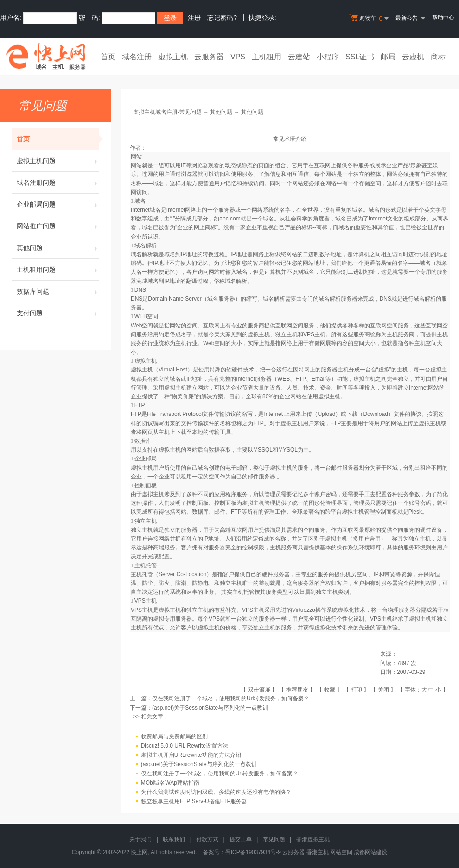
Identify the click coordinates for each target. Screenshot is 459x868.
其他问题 (58, 248)
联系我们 (174, 839)
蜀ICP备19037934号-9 (253, 852)
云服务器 (209, 57)
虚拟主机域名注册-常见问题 (167, 112)
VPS (238, 57)
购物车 (370, 19)
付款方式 (207, 839)
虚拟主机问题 (58, 161)
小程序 (328, 57)
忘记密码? (222, 18)
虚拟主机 (173, 57)
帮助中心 (443, 18)
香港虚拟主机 (313, 839)
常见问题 (274, 839)
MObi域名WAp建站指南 (170, 783)
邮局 (388, 57)
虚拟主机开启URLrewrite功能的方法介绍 (191, 755)
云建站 (299, 57)
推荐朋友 (297, 690)
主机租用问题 (58, 270)
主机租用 (267, 57)
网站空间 (341, 852)
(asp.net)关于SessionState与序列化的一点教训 (210, 708)
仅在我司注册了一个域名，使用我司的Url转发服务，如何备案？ (231, 698)
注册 (194, 18)
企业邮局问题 (58, 204)
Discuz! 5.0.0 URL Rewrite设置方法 (185, 746)
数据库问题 (58, 291)
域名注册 (137, 57)
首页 (108, 57)
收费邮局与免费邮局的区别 (174, 736)
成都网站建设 (370, 852)
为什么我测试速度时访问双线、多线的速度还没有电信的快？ (216, 792)
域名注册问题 (58, 182)
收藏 (330, 690)
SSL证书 (360, 57)
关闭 (383, 690)
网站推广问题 (58, 226)
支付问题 (58, 313)
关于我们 (140, 839)
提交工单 (241, 839)
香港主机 (318, 852)
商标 (438, 57)
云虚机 (413, 57)
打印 (357, 690)
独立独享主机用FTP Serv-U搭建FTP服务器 (194, 801)
